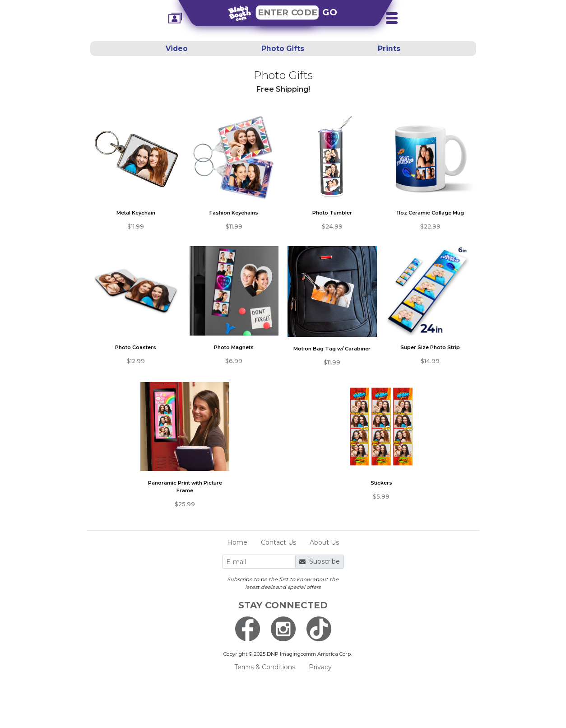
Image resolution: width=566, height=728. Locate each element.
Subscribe (320, 561)
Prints (389, 49)
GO (330, 12)
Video (177, 49)
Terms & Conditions (265, 667)
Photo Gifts (283, 49)
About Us (324, 542)
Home (237, 542)
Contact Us (278, 542)
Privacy (320, 667)
